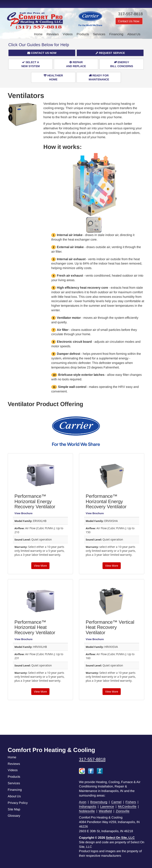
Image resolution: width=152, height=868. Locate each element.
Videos (68, 34)
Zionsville (123, 811)
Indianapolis (88, 807)
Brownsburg (99, 802)
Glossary (14, 816)
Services (99, 34)
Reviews (53, 34)
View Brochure (23, 513)
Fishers (131, 802)
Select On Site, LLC (120, 838)
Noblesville (87, 811)
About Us (134, 34)
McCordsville (127, 807)
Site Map (14, 809)
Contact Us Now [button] (129, 21)
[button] (42, 53)
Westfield (105, 811)
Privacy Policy (18, 803)
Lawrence (107, 807)
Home (38, 34)
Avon (83, 802)
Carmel (116, 802)
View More (40, 566)
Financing (116, 34)
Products (83, 34)
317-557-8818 (92, 759)
